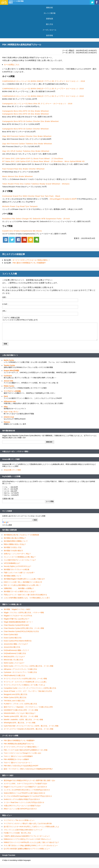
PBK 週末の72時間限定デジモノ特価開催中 (29, 263)
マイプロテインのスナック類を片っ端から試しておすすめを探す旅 (28, 823)
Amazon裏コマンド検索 (11, 459)
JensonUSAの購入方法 (12, 647)
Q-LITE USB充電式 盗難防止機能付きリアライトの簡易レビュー (27, 849)
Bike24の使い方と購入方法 (13, 660)
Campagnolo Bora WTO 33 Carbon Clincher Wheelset (25, 129)
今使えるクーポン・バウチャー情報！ (16, 451)
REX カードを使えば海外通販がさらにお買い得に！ (22, 585)
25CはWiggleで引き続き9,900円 (63, 199)
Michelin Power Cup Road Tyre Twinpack (20, 206)
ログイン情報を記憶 (12, 318)
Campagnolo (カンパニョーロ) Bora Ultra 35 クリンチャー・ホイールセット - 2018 (37, 104)
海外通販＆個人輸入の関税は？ (15, 538)
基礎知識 (49, 19)
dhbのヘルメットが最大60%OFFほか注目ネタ (20, 809)
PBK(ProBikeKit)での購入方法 (14, 675)
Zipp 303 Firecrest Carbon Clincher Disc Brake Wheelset (27, 136)
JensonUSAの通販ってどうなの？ (16, 644)
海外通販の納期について (13, 576)
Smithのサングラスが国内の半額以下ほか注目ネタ (22, 799)
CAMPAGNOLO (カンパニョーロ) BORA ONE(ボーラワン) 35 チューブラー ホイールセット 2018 (43, 89)
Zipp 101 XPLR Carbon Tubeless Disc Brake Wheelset (26, 151)
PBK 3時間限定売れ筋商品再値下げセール (19, 744)
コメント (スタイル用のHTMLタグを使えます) (20, 320)
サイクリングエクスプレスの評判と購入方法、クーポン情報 (25, 679)
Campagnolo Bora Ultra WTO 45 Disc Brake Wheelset (26, 114)
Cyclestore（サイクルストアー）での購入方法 (20, 672)
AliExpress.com (10, 401)
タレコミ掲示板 (50, 13)
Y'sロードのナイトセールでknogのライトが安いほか (23, 753)
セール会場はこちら (12, 65)
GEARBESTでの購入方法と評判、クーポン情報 (21, 710)
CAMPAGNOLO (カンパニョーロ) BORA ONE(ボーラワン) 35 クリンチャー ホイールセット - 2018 (44, 81)
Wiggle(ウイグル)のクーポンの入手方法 (18, 616)
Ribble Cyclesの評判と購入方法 (15, 697)
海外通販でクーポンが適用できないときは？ (20, 591)
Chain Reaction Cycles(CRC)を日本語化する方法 (21, 631)
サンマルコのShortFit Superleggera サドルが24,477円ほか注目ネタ (28, 796)
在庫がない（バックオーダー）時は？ (17, 554)
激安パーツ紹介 (8, 775)
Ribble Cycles (9, 386)
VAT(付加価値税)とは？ (12, 563)
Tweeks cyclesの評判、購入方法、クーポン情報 (21, 716)
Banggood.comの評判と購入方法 (16, 694)
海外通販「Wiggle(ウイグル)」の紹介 (17, 609)
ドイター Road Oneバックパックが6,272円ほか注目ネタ (24, 802)
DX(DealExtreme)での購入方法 (15, 653)
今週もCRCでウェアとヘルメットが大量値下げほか (22, 806)
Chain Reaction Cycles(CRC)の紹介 (16, 625)
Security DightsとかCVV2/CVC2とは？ (18, 566)
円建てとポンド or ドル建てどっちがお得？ (19, 573)
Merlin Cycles (9, 360)
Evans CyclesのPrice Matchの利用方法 (18, 641)
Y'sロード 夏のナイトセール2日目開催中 (18, 756)
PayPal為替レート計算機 (11, 476)
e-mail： (5, 304)
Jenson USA (8, 381)
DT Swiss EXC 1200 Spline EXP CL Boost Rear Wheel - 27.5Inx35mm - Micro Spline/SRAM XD (43, 161)
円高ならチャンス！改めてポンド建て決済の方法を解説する (25, 595)
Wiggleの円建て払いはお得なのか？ (17, 619)
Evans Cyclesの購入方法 (13, 638)
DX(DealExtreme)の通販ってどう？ (16, 650)
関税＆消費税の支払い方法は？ (15, 544)
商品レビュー (7, 815)
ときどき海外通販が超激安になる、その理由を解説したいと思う (27, 598)
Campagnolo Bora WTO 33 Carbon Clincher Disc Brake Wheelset (31, 121)
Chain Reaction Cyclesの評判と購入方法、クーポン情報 (24, 628)
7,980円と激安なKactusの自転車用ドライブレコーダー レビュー (27, 836)
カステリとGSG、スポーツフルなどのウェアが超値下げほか (25, 784)
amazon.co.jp (9, 417)
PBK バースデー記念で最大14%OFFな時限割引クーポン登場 (26, 750)
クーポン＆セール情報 (10, 736)
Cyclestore (8, 376)
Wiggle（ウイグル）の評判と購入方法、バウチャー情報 (24, 613)
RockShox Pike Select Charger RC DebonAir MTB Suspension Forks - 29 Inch (36, 219)
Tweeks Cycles (9, 365)
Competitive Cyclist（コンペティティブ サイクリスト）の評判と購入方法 (30, 688)
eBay (6, 407)
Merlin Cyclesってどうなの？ (14, 663)
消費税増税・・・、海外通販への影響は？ (19, 588)
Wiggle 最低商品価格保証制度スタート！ (18, 622)
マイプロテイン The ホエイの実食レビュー (19, 820)
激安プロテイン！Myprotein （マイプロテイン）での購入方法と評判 (28, 707)
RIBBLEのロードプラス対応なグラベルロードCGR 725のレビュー (27, 839)
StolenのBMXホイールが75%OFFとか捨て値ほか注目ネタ (25, 793)
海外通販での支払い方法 (13, 547)
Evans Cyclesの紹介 (11, 634)
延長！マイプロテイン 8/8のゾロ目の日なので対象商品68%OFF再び (28, 769)
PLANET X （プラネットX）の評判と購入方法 (20, 704)
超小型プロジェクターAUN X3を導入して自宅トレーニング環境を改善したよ (31, 827)
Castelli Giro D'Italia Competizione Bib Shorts (22, 231)
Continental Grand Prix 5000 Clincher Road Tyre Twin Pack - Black (31, 196)
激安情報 (49, 35)
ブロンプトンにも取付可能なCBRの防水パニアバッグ (23, 830)
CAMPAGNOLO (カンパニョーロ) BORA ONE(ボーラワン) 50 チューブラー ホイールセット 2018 (43, 96)
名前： (5, 297)
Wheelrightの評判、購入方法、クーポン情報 (20, 723)
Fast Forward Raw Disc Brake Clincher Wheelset (23, 169)
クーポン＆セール (49, 30)
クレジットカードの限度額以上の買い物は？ (20, 557)
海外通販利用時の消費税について (16, 541)
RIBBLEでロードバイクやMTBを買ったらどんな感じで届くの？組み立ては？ (31, 842)
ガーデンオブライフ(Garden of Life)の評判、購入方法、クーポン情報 (29, 729)
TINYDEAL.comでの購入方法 (14, 701)
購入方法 (49, 24)
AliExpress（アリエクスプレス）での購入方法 (20, 669)
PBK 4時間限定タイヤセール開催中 (16, 759)
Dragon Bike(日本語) (11, 371)
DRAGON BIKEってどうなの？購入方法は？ (20, 713)
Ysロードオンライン (11, 412)
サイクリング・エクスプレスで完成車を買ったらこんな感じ (25, 682)
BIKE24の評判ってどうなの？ (14, 657)
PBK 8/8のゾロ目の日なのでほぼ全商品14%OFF (21, 766)
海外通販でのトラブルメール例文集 (17, 569)
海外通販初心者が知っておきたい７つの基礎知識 (21, 535)
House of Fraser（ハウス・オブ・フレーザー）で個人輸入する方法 (28, 691)
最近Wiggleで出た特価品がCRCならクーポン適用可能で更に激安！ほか (29, 780)
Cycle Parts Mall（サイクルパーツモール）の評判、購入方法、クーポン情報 (31, 726)
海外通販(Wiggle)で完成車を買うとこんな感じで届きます (24, 579)
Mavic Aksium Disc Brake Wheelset (18, 176)
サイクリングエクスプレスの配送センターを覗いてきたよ (25, 685)
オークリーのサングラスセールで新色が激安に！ (31, 260)
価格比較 (49, 7)
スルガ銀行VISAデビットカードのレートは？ (20, 560)
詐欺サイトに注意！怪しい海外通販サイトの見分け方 (23, 582)
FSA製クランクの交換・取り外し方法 (17, 833)
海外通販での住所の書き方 (13, 551)
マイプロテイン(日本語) (12, 391)
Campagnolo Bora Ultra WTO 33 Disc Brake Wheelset (26, 111)
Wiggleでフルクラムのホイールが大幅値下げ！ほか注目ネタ (25, 787)
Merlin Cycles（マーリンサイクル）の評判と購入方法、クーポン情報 (29, 666)
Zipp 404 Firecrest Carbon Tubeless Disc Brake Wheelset (27, 144)
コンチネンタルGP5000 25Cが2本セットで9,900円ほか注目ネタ (27, 790)
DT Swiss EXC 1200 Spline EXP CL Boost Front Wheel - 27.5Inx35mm (33, 158)
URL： (5, 311)
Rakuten (7, 422)
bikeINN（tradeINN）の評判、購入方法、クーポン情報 (23, 720)
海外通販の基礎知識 (9, 530)
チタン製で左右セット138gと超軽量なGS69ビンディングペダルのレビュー (31, 845)
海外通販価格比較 (9, 431)
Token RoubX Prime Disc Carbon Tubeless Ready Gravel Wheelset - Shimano (36, 184)
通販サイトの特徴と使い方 (12, 604)
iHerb (6, 396)
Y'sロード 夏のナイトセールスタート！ (18, 763)
